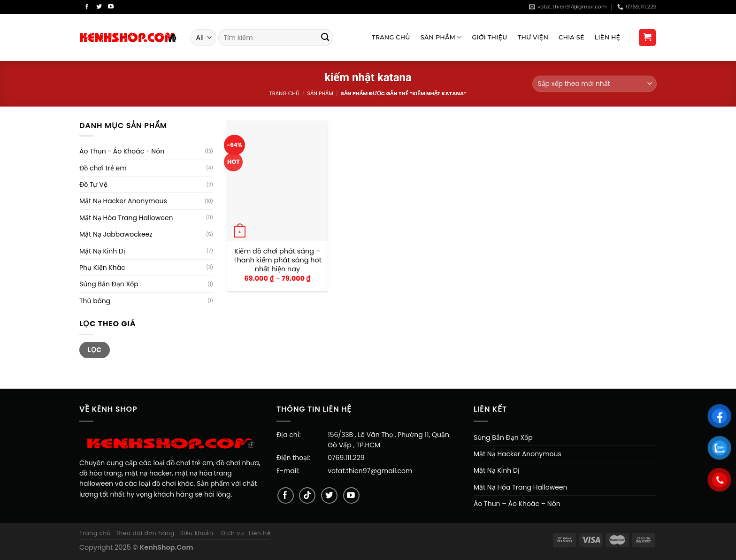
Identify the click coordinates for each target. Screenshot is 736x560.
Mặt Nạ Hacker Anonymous (123, 201)
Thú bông (95, 301)
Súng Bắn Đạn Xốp (109, 284)
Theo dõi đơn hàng (145, 533)
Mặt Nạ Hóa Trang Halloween (126, 218)
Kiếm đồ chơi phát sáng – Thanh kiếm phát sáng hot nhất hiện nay (277, 260)
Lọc (95, 350)
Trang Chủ (391, 37)
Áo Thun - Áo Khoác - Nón (122, 151)
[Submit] (325, 38)
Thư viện (533, 37)
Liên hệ (260, 533)
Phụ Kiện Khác (102, 268)
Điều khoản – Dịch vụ (212, 533)
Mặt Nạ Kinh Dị (102, 251)
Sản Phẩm (441, 37)
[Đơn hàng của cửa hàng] (594, 84)
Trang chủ (284, 93)
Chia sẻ (571, 37)
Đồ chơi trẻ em (103, 168)
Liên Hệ (608, 37)
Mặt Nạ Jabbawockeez (116, 234)
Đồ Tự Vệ (93, 184)
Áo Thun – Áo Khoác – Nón (517, 504)
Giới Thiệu (490, 37)
